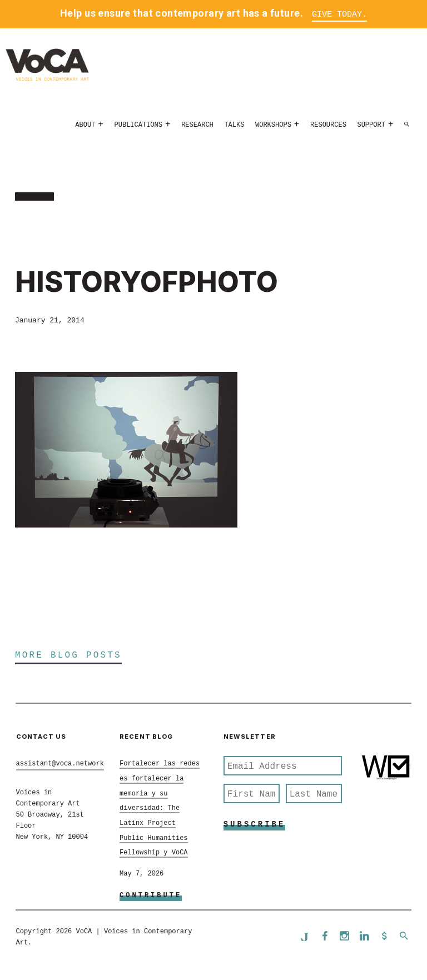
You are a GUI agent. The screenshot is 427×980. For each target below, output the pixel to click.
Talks (234, 125)
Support (371, 125)
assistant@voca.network (60, 764)
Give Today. (339, 15)
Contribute (151, 896)
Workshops (273, 125)
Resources (328, 125)
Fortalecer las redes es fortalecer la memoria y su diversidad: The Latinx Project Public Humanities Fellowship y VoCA (160, 808)
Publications (138, 125)
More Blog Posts (68, 655)
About (85, 125)
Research (197, 125)
